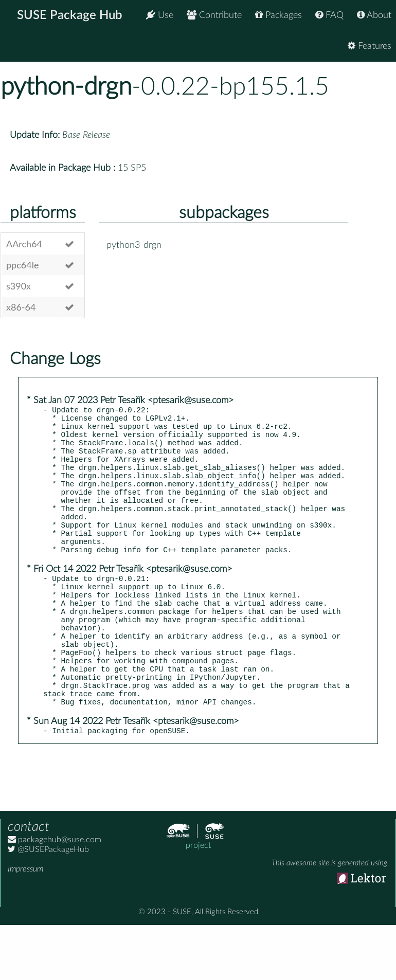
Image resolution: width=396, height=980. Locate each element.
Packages (278, 15)
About (374, 15)
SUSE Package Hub (70, 15)
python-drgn (66, 87)
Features (370, 46)
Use (160, 15)
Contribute (214, 15)
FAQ (329, 15)
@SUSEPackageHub (48, 903)
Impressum (25, 923)
